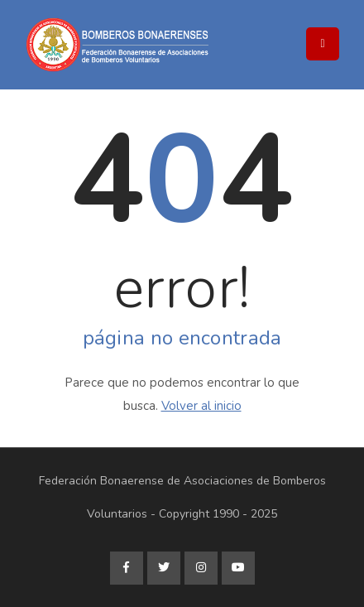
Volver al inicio (201, 406)
